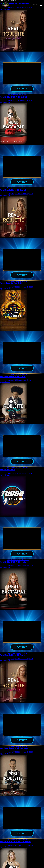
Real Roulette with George (14, 751)
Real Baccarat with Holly (13, 564)
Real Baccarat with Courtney (16, 845)
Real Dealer (11, 95)
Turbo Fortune (8, 471)
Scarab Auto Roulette (12, 284)
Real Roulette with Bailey (13, 658)
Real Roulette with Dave (13, 378)
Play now (22, 89)
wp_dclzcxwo (5, 103)
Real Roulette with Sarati (13, 191)
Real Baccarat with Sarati (14, 97)
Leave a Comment (22, 95)
